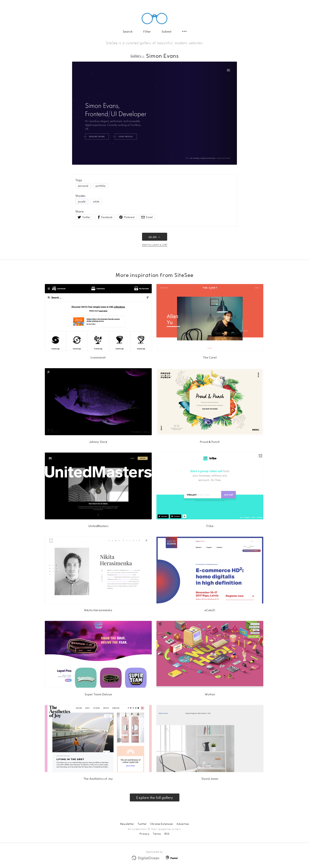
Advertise (183, 824)
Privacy (144, 834)
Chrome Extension (162, 824)
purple (82, 201)
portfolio (101, 186)
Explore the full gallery (155, 797)
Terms (157, 834)
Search (128, 31)
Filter (147, 31)
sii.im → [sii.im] (155, 237)
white (96, 201)
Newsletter (127, 824)
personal (83, 186)
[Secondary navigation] (184, 31)
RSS (167, 834)
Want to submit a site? (155, 245)
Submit (167, 31)
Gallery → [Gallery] (138, 56)
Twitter (142, 824)
